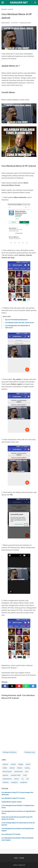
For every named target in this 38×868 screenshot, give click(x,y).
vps (27, 779)
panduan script (16, 775)
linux (27, 772)
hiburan (20, 768)
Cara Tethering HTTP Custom (11, 834)
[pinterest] (19, 686)
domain (12, 768)
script (25, 775)
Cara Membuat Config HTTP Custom (13, 798)
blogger (21, 764)
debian (5, 768)
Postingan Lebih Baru (10, 752)
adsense (5, 764)
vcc (23, 779)
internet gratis (7, 772)
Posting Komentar (25, 23)
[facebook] (5, 686)
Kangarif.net (19, 3)
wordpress (24, 782)
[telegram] (33, 686)
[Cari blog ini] (35, 3)
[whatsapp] (26, 686)
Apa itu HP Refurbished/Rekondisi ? (17, 320)
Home (16, 858)
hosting (27, 768)
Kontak (22, 858)
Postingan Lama (30, 752)
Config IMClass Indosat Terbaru (12, 802)
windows (6, 782)
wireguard (14, 782)
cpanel (28, 764)
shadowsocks (7, 779)
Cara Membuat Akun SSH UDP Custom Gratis (19, 323)
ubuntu (16, 779)
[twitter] (12, 686)
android (13, 764)
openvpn (5, 775)
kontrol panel (18, 772)
